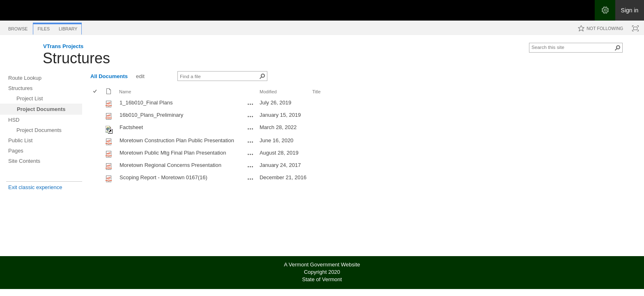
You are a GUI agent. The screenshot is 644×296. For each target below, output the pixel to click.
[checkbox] (95, 92)
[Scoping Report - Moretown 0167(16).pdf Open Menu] (251, 179)
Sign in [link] (630, 10)
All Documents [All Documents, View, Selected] (109, 76)
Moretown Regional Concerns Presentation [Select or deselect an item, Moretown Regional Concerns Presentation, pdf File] (170, 165)
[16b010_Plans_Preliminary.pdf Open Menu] (251, 116)
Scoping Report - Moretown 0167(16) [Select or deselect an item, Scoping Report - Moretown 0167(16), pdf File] (163, 177)
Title (316, 92)
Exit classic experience (35, 187)
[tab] (18, 27)
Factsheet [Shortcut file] (131, 127)
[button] (618, 48)
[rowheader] (97, 104)
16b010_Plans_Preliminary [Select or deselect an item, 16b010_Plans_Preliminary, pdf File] (151, 115)
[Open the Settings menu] (605, 10)
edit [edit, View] (140, 76)
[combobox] (573, 47)
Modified (268, 92)
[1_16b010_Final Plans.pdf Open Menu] (251, 104)
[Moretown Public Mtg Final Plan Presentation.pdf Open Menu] (251, 154)
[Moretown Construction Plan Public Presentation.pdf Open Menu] (251, 142)
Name (125, 92)
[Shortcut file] (109, 132)
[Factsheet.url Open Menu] (251, 129)
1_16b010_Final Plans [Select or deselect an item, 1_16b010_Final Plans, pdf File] (146, 103)
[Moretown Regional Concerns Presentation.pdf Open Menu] (251, 166)
